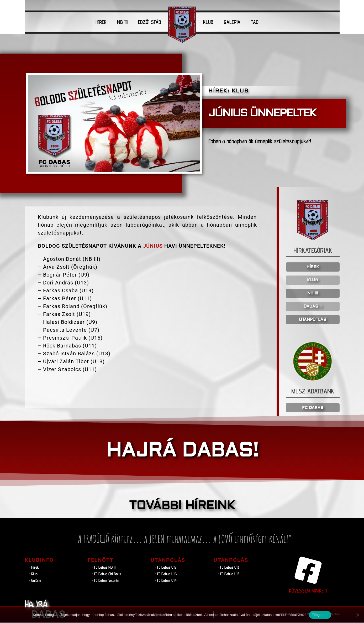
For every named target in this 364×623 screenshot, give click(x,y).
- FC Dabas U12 (228, 575)
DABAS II (313, 307)
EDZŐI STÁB (150, 22)
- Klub (33, 575)
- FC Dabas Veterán (105, 581)
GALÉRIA (232, 22)
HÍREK (101, 22)
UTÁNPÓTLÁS (313, 320)
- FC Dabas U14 (166, 581)
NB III (122, 22)
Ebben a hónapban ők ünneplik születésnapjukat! (267, 141)
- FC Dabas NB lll (104, 568)
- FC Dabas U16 (166, 575)
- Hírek (34, 568)
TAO (255, 22)
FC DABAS (313, 409)
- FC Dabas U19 (165, 568)
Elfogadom (320, 615)
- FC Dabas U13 (228, 568)
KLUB (208, 22)
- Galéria (35, 581)
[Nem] (357, 615)
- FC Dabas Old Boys (106, 575)
